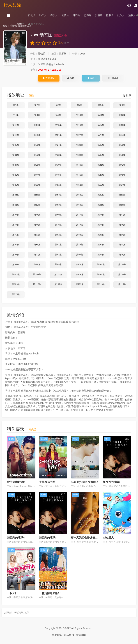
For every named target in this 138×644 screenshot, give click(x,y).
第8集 (37, 115)
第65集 (101, 205)
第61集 (16, 205)
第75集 (58, 225)
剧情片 (99, 15)
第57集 (58, 195)
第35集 (101, 155)
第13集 (16, 125)
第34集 (80, 155)
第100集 (80, 264)
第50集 (37, 185)
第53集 (101, 185)
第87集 (58, 245)
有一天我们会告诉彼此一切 (87, 537)
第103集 (16, 275)
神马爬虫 (69, 635)
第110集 (37, 284)
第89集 (101, 245)
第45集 (58, 175)
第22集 (80, 135)
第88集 (80, 245)
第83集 (101, 235)
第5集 (101, 105)
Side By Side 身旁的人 (85, 482)
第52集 (80, 185)
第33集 (58, 155)
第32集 (37, 155)
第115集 (16, 294)
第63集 (58, 205)
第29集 (101, 145)
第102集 (122, 264)
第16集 (80, 125)
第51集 (58, 185)
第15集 (58, 125)
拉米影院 (12, 5)
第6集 (122, 105)
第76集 (80, 225)
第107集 (101, 275)
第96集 (122, 255)
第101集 (101, 264)
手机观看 (113, 78)
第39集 (58, 165)
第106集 (80, 275)
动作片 (43, 15)
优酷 (31, 95)
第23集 (101, 135)
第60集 (122, 195)
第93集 (58, 255)
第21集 (58, 135)
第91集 (16, 255)
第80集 (37, 235)
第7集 (16, 115)
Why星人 (108, 537)
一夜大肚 (12, 593)
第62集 (37, 205)
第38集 (37, 165)
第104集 (37, 275)
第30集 (122, 145)
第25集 (16, 145)
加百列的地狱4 (16, 537)
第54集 (122, 185)
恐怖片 (88, 15)
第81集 (58, 235)
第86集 (37, 245)
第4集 (80, 105)
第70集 (80, 215)
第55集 (16, 195)
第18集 (122, 125)
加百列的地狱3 (48, 537)
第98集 (37, 264)
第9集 (58, 115)
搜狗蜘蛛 (81, 635)
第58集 (80, 195)
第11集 (101, 115)
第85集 (16, 245)
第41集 (101, 165)
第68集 (37, 215)
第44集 (37, 175)
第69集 (58, 215)
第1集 (16, 105)
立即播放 (49, 78)
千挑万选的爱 (47, 482)
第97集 (16, 264)
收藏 (91, 78)
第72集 (122, 215)
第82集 (80, 235)
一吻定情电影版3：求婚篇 (55, 593)
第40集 (80, 165)
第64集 (80, 205)
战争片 (121, 15)
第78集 (122, 225)
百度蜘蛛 (57, 635)
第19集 (16, 135)
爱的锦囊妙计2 (16, 482)
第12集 (122, 115)
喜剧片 (54, 15)
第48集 (122, 175)
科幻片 (76, 15)
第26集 (37, 145)
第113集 (101, 284)
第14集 (37, 125)
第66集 (122, 205)
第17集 (101, 125)
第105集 (58, 275)
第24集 (122, 135)
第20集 (37, 135)
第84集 (122, 235)
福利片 (32, 15)
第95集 (101, 255)
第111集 (58, 284)
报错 (71, 78)
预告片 (132, 15)
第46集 (80, 175)
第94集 (80, 255)
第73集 (16, 225)
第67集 (16, 215)
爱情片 (65, 15)
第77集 (101, 225)
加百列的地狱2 (112, 482)
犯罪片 (110, 15)
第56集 (37, 195)
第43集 (16, 175)
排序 (127, 95)
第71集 (101, 215)
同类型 (33, 429)
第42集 (122, 165)
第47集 (101, 175)
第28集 (80, 145)
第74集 (37, 225)
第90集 (122, 245)
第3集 (58, 105)
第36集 (122, 155)
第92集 (37, 255)
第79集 (16, 235)
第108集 (122, 275)
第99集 (58, 264)
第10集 (80, 115)
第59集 (101, 195)
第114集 (122, 284)
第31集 (16, 155)
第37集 (16, 165)
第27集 (58, 145)
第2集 (37, 105)
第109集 (16, 284)
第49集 (16, 185)
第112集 (80, 284)
